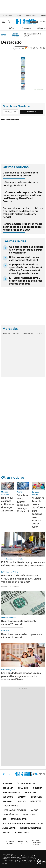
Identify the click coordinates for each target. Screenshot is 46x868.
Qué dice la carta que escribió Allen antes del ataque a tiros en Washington (26, 250)
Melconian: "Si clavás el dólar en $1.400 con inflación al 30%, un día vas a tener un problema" (21, 579)
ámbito (4, 35)
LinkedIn (22, 774)
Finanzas (23, 788)
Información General (14, 810)
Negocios (8, 797)
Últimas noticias (26, 784)
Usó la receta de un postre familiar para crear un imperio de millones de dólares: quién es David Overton (23, 197)
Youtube (29, 774)
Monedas (6, 333)
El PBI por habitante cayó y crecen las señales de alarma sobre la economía (26, 281)
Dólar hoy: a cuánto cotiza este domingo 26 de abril (20, 184)
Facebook (10, 774)
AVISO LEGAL (9, 828)
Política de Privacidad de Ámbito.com (23, 823)
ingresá (42, 22)
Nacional (8, 801)
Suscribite (32, 112)
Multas (6, 832)
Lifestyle (36, 797)
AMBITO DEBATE (37, 843)
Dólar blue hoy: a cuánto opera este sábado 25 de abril (22, 636)
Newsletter (38, 774)
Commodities (28, 333)
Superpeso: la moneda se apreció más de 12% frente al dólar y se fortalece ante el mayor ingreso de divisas (25, 269)
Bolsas (16, 333)
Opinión (22, 797)
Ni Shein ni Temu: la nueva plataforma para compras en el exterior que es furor (38, 512)
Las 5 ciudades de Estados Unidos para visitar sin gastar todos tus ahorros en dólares (21, 676)
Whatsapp (36, 774)
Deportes (36, 801)
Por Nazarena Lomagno (10, 586)
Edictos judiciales (31, 828)
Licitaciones (22, 832)
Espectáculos (10, 815)
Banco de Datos (11, 792)
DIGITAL (9, 843)
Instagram (16, 774)
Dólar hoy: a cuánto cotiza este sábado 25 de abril (19, 623)
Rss (4, 819)
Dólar (19, 16)
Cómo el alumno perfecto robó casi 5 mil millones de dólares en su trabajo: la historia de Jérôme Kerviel (23, 213)
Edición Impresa (11, 806)
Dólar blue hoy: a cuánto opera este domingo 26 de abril (20, 174)
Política (38, 788)
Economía (26, 28)
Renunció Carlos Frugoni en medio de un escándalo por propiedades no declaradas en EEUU (23, 227)
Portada (7, 784)
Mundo (22, 801)
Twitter (4, 774)
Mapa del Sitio (19, 819)
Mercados (30, 792)
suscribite (34, 22)
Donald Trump (31, 16)
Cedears (40, 333)
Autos (35, 810)
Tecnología (29, 815)
